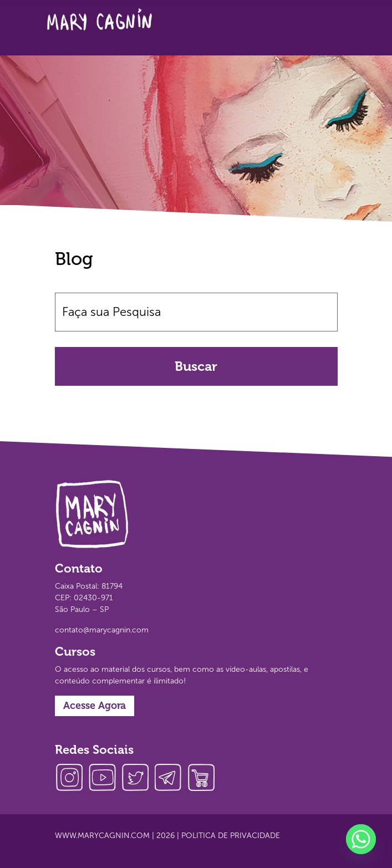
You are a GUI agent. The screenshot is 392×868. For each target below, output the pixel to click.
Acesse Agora (95, 706)
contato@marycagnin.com (102, 630)
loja (205, 779)
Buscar (196, 366)
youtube (105, 779)
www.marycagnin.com (102, 836)
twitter (138, 779)
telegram (171, 779)
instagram (72, 779)
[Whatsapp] (361, 839)
